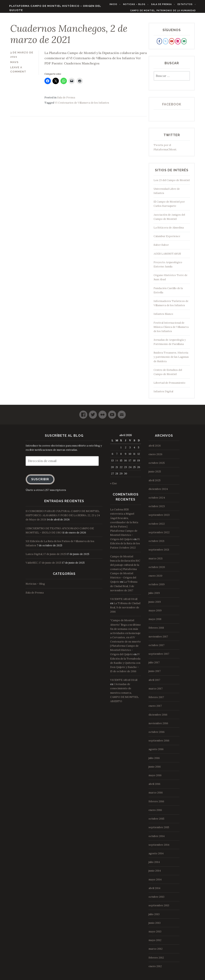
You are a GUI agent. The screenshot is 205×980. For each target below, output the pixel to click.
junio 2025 (155, 474)
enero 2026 (155, 457)
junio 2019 (155, 604)
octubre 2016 (157, 735)
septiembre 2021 (159, 552)
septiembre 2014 (159, 847)
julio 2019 (154, 596)
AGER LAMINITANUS (167, 256)
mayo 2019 (155, 613)
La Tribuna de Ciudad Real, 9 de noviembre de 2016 (125, 610)
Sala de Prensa (165, 4)
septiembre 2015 (159, 830)
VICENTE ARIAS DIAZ (124, 602)
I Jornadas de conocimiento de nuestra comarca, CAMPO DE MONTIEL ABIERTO (124, 695)
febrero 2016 (156, 804)
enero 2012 (155, 969)
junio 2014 (155, 873)
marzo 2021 (156, 561)
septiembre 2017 (159, 656)
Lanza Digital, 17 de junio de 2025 (46, 557)
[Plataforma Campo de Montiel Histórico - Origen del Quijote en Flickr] (178, 44)
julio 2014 (154, 865)
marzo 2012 (156, 951)
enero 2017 (155, 708)
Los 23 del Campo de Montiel (172, 183)
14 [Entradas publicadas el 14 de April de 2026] (117, 463)
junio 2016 (155, 769)
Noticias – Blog (138, 4)
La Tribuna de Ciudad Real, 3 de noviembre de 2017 (124, 589)
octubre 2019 (157, 587)
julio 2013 (154, 917)
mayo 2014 (155, 882)
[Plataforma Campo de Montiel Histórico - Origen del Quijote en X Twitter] (166, 44)
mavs (14, 65)
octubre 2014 (157, 839)
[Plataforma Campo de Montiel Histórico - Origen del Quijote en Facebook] (159, 44)
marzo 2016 (156, 795)
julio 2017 (154, 665)
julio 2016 (154, 760)
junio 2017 (155, 674)
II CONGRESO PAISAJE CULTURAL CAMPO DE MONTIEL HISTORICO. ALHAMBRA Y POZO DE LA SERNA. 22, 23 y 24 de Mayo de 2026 (63, 518)
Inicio (117, 4)
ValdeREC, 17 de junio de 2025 (44, 565)
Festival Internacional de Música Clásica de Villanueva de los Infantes (171, 329)
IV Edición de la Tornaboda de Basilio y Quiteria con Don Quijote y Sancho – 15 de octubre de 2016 (125, 665)
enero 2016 (155, 813)
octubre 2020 (157, 570)
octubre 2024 (157, 500)
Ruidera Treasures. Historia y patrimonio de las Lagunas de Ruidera (171, 359)
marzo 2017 (156, 691)
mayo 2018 (155, 622)
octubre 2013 (156, 899)
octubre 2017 (156, 648)
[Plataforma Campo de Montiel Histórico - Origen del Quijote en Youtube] (172, 44)
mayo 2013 (155, 934)
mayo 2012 (155, 943)
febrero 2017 (156, 700)
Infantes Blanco (163, 317)
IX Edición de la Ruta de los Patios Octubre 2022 (125, 546)
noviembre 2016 (158, 726)
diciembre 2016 (158, 717)
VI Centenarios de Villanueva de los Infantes (82, 105)
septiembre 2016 (159, 743)
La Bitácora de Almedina (169, 230)
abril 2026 (155, 448)
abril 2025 (155, 483)
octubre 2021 (156, 544)
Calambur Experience (167, 239)
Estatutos (189, 4)
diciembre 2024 (158, 492)
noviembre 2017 (158, 639)
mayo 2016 (155, 778)
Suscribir (40, 482)
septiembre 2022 (159, 535)
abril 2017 (154, 682)
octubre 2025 (157, 466)
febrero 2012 (156, 960)
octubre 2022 (157, 526)
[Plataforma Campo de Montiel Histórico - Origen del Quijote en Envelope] (184, 44)
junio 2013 (155, 925)
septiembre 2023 (159, 518)
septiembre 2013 (159, 908)
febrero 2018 (156, 630)
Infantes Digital (163, 394)
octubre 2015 (156, 821)
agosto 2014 (156, 856)
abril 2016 (154, 787)
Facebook (172, 107)
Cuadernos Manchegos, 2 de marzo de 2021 (69, 36)
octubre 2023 (157, 509)
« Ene (114, 486)
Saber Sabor (161, 247)
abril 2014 (154, 891)
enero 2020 (155, 578)
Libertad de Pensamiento (169, 385)
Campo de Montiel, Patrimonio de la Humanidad (167, 10)
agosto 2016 (156, 752)
